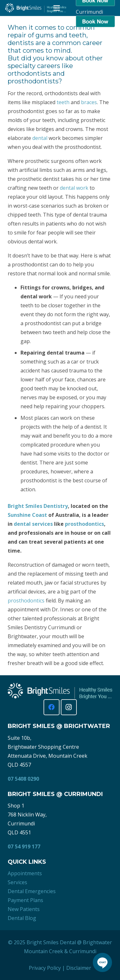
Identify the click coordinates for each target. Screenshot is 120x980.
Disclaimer (79, 968)
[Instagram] (69, 707)
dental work (74, 188)
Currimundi (83, 951)
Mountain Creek (44, 951)
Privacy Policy (45, 968)
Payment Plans (25, 900)
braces (89, 102)
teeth (63, 102)
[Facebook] (52, 707)
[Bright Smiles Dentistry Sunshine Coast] (36, 8)
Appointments (25, 873)
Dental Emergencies (32, 891)
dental (40, 138)
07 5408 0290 (23, 779)
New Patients (24, 909)
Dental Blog (22, 918)
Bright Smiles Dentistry (38, 506)
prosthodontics (84, 524)
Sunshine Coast (27, 515)
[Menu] (57, 8)
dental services (33, 524)
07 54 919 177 (24, 846)
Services (17, 882)
